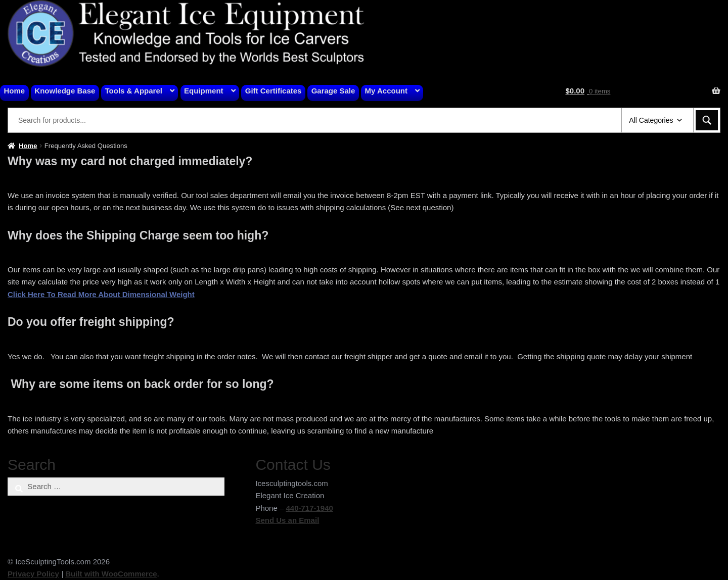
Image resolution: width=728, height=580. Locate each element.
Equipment (204, 91)
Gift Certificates (274, 91)
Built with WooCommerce (111, 574)
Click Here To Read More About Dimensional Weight (101, 294)
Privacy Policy (33, 574)
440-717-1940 (309, 508)
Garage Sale (333, 91)
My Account (386, 91)
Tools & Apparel (134, 91)
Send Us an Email (287, 520)
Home (15, 91)
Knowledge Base (65, 91)
